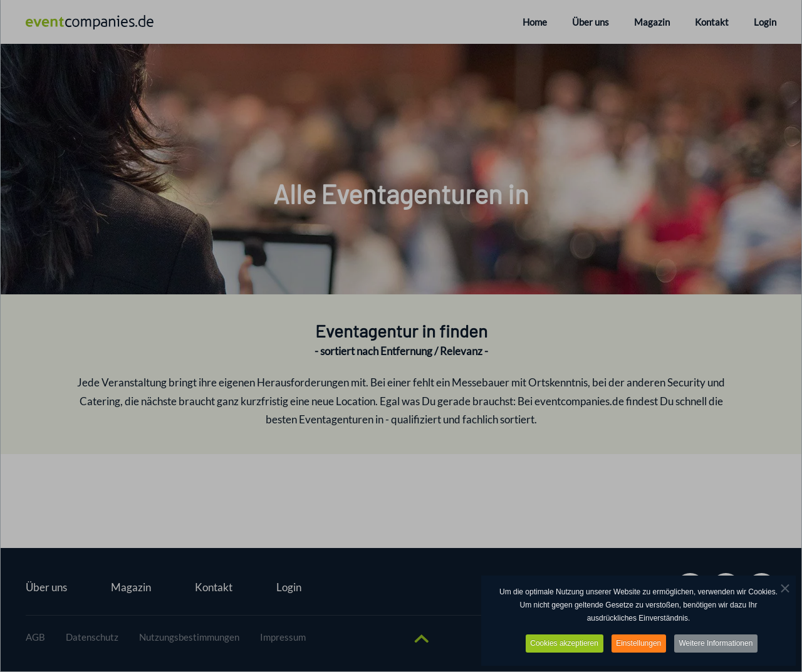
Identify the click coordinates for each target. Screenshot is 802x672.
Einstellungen (638, 643)
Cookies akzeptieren (564, 643)
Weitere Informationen (717, 643)
